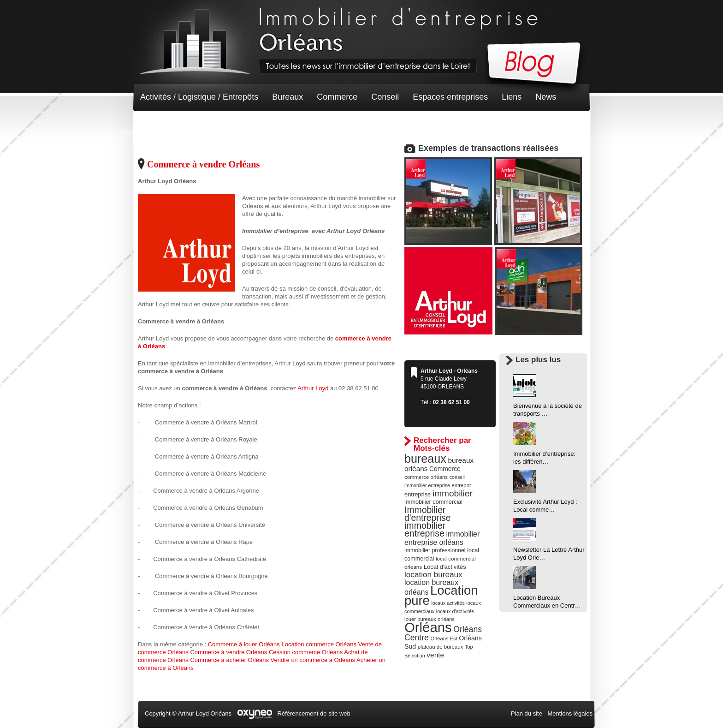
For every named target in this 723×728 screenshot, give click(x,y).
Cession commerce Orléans (306, 652)
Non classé (161, 125)
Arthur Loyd (313, 388)
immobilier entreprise (425, 529)
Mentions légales (570, 713)
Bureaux (287, 97)
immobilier (453, 493)
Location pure (441, 595)
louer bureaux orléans (430, 619)
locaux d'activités (455, 611)
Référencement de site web (314, 713)
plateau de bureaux (441, 647)
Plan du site (527, 713)
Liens (512, 97)
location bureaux (433, 574)
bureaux (425, 459)
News (546, 97)
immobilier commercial (433, 502)
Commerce (337, 97)
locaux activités (448, 603)
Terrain (208, 125)
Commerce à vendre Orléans (203, 164)
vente (435, 655)
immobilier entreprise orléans (442, 538)
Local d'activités (445, 567)
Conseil (385, 97)
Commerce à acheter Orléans (229, 660)
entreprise (418, 494)
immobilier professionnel (435, 550)
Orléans (428, 627)
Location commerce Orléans (319, 644)
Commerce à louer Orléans (244, 644)
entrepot (462, 485)
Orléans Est (444, 638)
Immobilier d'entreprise (428, 514)
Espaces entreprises (450, 97)
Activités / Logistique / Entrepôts (199, 97)
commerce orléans (426, 477)
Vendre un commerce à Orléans (313, 660)
